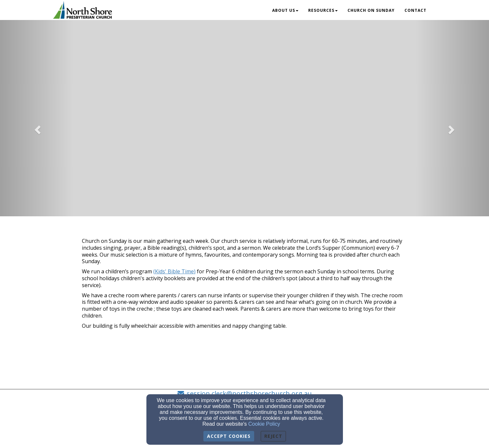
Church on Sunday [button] (371, 10)
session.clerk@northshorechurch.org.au (249, 393)
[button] (37, 128)
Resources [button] (323, 10)
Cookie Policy (264, 424)
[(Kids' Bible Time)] (174, 271)
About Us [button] (285, 10)
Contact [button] (415, 10)
